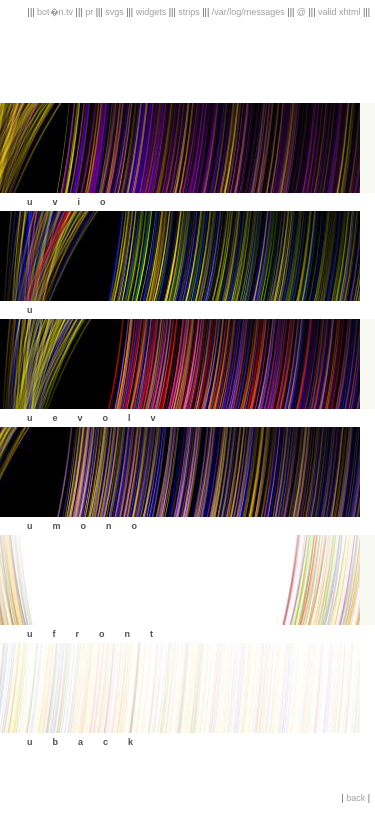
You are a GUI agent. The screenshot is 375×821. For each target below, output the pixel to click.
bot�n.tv (55, 12)
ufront (100, 634)
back (355, 798)
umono (92, 526)
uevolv (101, 418)
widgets (151, 12)
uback (90, 742)
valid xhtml (340, 12)
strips (189, 12)
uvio (76, 202)
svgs (114, 12)
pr (89, 12)
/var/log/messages (248, 12)
